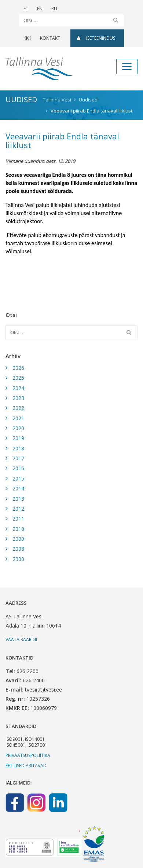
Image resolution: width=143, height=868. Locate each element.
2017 (18, 458)
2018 (18, 448)
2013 (18, 499)
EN (40, 9)
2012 (18, 509)
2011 (18, 519)
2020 (18, 428)
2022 (18, 408)
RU (54, 9)
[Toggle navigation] (127, 67)
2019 (18, 438)
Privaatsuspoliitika (28, 755)
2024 (18, 388)
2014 (18, 488)
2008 (18, 549)
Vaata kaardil (22, 640)
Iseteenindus (96, 38)
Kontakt (50, 38)
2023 (18, 398)
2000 (18, 559)
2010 (18, 529)
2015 (18, 478)
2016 (18, 468)
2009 (18, 539)
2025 (18, 378)
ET (26, 9)
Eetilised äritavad (26, 766)
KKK (27, 38)
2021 (18, 418)
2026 (18, 368)
